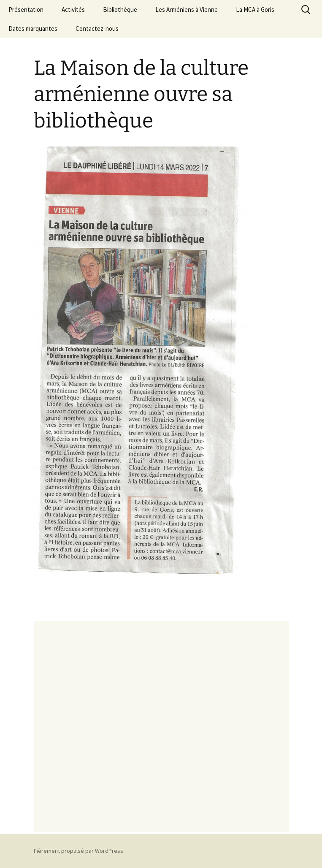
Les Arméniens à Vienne (187, 9)
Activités (73, 9)
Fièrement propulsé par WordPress (78, 851)
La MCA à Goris (255, 9)
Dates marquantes (33, 28)
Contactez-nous (97, 28)
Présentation (26, 9)
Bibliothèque (120, 9)
